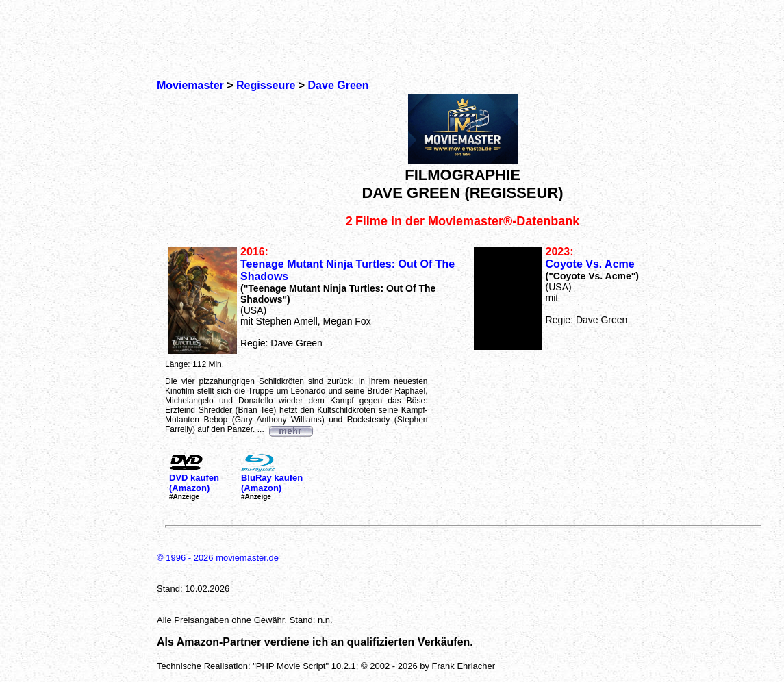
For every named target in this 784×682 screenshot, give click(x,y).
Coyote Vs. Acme (590, 264)
